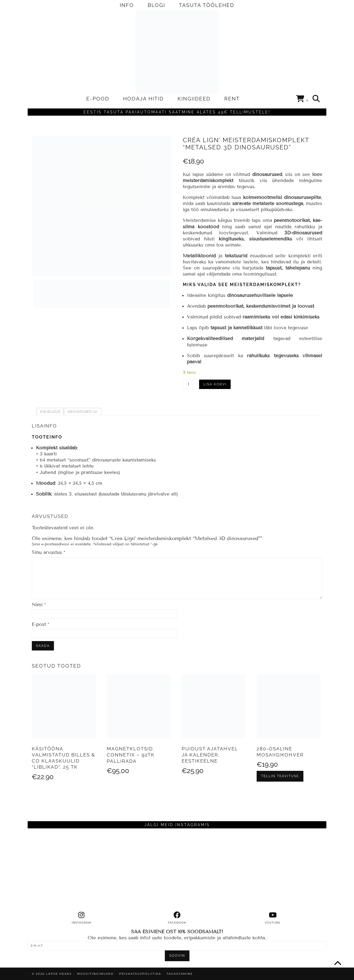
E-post (41, 624)
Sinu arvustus (49, 552)
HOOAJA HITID (143, 99)
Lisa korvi (215, 384)
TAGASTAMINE (180, 974)
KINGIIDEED (194, 99)
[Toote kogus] (190, 384)
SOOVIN (177, 956)
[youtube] (273, 918)
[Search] (316, 99)
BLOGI (156, 5)
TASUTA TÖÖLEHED (207, 5)
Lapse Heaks (59, 974)
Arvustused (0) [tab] (83, 412)
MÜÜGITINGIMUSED (95, 974)
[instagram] (82, 918)
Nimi (39, 605)
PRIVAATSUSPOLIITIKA (140, 974)
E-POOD (98, 99)
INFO (127, 5)
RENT (232, 99)
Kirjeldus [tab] (50, 412)
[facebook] (177, 918)
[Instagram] (65, 870)
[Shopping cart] (302, 100)
